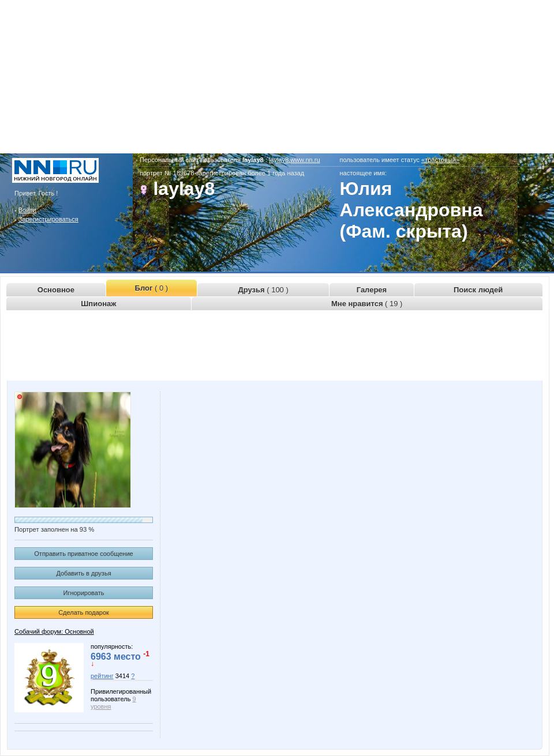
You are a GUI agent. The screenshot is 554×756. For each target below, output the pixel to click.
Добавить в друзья (83, 573)
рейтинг (102, 676)
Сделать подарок (84, 612)
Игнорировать (84, 593)
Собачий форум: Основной (54, 631)
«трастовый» (440, 160)
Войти (27, 210)
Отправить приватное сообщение (83, 554)
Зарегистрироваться (48, 219)
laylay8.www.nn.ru (295, 160)
